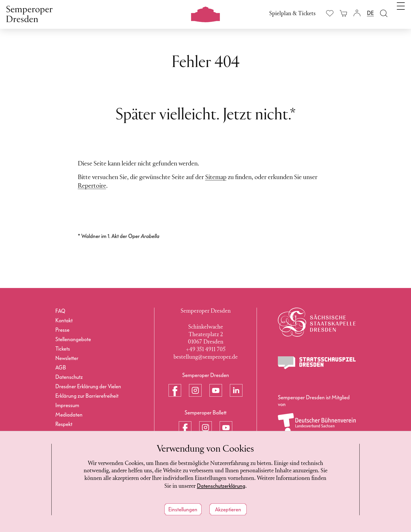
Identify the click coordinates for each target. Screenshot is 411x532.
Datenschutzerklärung (230, 486)
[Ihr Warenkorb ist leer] (343, 13)
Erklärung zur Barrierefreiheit (87, 396)
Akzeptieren (228, 509)
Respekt (64, 424)
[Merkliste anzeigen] (330, 13)
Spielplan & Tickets (292, 14)
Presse (62, 330)
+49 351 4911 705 (206, 350)
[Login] (357, 13)
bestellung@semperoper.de (206, 357)
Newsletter (67, 358)
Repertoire (92, 186)
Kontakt (64, 320)
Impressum (67, 405)
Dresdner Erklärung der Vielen (88, 386)
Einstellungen (183, 509)
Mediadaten (69, 415)
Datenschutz (69, 377)
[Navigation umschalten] (401, 13)
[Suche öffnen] (384, 13)
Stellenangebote (73, 339)
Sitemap (216, 178)
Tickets (63, 349)
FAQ (60, 311)
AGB (61, 368)
